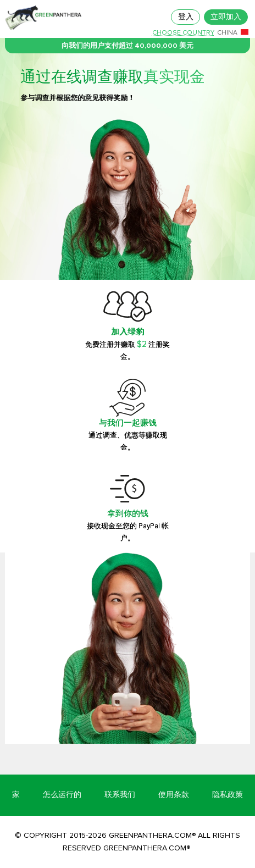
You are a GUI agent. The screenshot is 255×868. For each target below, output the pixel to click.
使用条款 (174, 795)
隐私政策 (228, 795)
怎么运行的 (62, 795)
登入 (186, 17)
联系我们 (120, 795)
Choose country (183, 33)
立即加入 (226, 17)
